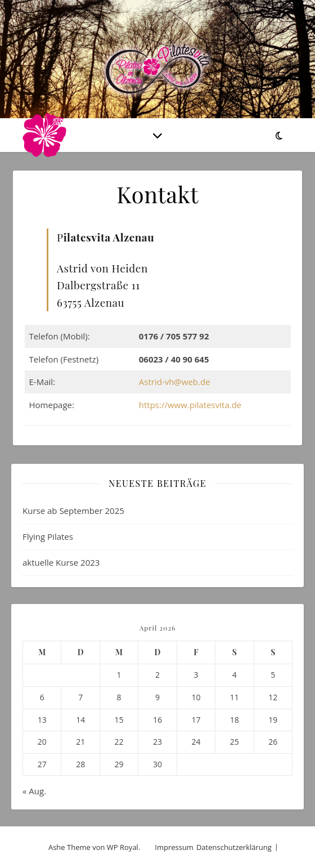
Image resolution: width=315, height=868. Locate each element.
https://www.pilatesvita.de (190, 405)
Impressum (174, 847)
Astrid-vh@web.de (175, 382)
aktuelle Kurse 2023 (61, 562)
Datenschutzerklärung (234, 847)
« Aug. (34, 791)
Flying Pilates (48, 536)
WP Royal (123, 847)
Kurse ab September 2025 (73, 511)
